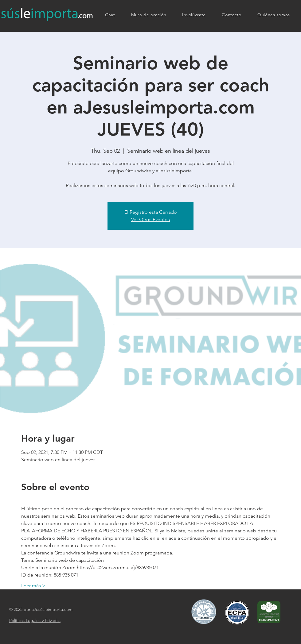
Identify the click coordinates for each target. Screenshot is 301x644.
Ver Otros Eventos (150, 219)
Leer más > (33, 586)
